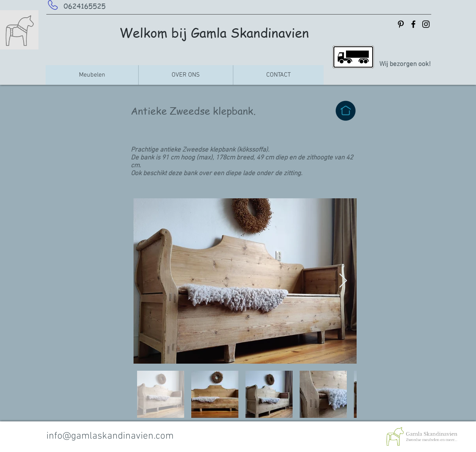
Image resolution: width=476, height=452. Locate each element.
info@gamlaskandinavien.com (110, 436)
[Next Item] (343, 281)
